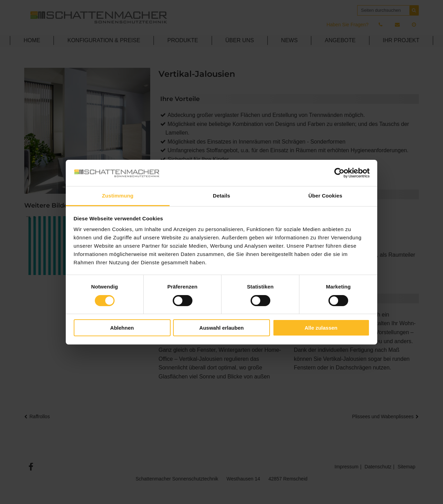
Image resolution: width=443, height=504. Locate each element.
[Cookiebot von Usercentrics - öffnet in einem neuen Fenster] (339, 173)
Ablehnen (122, 328)
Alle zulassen (321, 328)
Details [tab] (221, 196)
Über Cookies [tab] (325, 196)
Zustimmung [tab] (118, 196)
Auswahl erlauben (221, 328)
